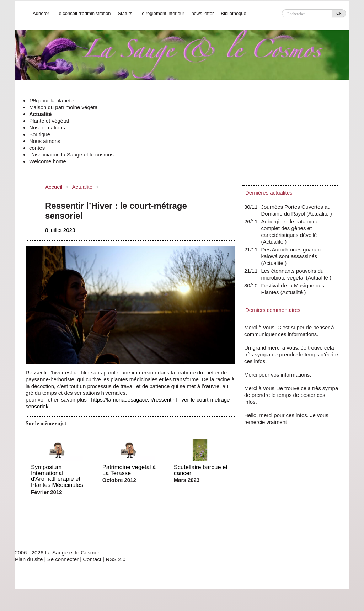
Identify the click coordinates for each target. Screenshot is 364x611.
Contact (92, 559)
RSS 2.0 (116, 559)
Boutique (40, 134)
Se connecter (63, 559)
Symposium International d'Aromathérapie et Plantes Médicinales (57, 476)
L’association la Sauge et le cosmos (71, 155)
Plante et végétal (49, 121)
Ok (339, 13)
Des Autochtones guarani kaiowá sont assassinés (291, 256)
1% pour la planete (51, 100)
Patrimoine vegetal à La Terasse (129, 470)
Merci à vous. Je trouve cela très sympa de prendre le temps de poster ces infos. (291, 395)
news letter (202, 13)
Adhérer (41, 13)
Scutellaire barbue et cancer (201, 470)
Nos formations (47, 127)
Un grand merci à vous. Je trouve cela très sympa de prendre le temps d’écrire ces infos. (291, 354)
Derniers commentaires (273, 310)
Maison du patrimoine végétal (64, 107)
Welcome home (48, 161)
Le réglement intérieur (162, 13)
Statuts (125, 13)
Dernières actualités (269, 193)
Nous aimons (45, 141)
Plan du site (29, 559)
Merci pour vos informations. (278, 375)
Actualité (40, 114)
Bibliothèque (234, 13)
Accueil (54, 187)
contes (37, 148)
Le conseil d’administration (83, 13)
